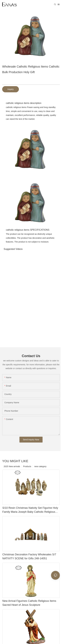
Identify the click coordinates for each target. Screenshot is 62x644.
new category (40, 466)
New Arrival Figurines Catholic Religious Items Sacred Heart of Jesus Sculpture (29, 603)
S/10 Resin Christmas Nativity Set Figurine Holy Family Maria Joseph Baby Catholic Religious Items (30, 510)
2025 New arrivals (12, 466)
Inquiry (11, 89)
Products (27, 466)
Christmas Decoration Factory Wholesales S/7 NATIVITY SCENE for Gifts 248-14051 (29, 556)
